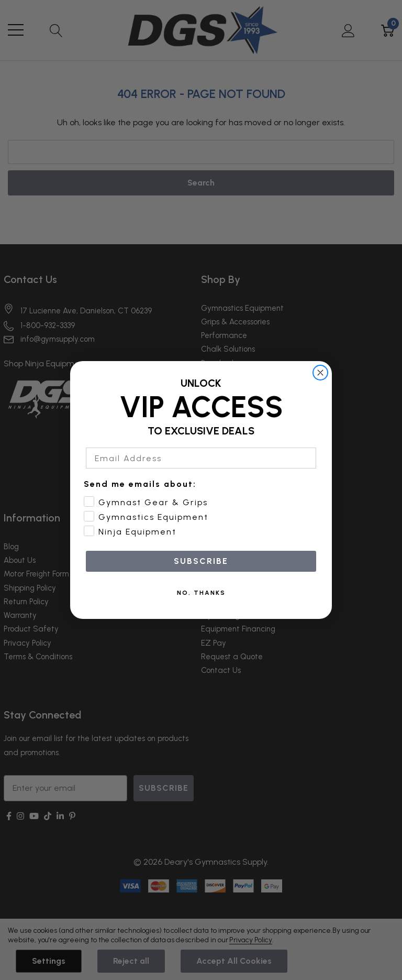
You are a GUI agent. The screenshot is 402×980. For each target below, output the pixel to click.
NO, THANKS (201, 593)
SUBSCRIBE (201, 561)
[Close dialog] (320, 373)
